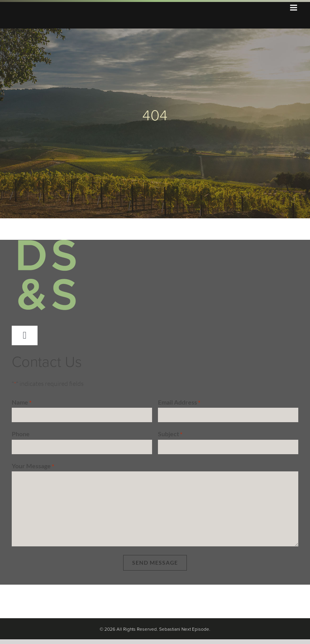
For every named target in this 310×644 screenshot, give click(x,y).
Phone (21, 434)
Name (22, 403)
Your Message (33, 466)
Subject (170, 434)
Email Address (179, 403)
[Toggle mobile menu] (294, 8)
